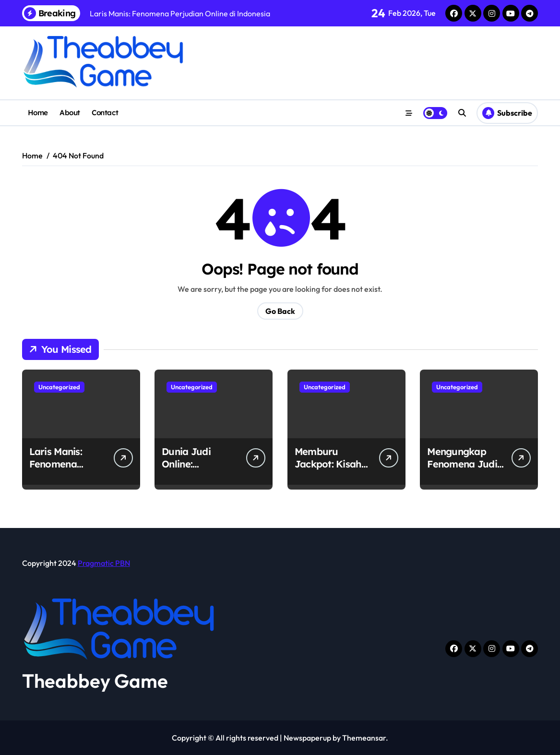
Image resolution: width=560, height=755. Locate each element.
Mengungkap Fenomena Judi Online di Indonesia (462, 470)
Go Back (280, 311)
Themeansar (364, 738)
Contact (105, 113)
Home (38, 113)
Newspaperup (307, 738)
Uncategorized (59, 387)
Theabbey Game (95, 681)
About (70, 113)
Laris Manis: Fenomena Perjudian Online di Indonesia (66, 470)
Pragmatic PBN (104, 563)
